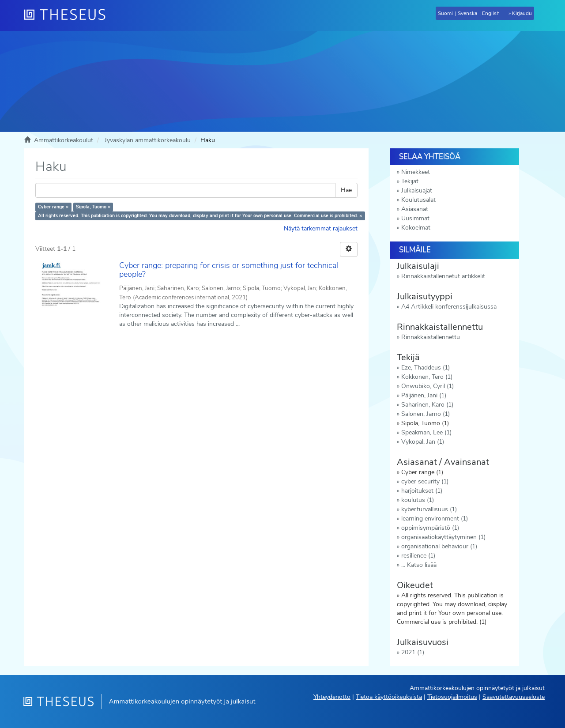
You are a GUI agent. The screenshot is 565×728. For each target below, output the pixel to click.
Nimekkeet (416, 172)
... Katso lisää (419, 565)
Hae (346, 190)
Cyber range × (53, 207)
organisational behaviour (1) (439, 546)
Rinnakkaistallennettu (431, 337)
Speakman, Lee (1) (426, 432)
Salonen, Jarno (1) (426, 414)
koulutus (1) (418, 500)
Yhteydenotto (332, 697)
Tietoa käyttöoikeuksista (389, 697)
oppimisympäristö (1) (430, 528)
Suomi (445, 13)
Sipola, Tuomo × (93, 207)
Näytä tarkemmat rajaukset (321, 228)
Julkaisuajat (417, 190)
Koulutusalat (418, 200)
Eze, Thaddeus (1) (426, 368)
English (491, 13)
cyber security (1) (425, 481)
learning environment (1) (435, 519)
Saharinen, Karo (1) (427, 405)
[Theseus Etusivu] (68, 15)
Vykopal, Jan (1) (423, 442)
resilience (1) (418, 556)
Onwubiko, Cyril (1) (428, 386)
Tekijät (410, 181)
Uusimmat (415, 218)
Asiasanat (415, 209)
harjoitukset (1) (422, 491)
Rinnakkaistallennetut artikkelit (443, 276)
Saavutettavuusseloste (514, 697)
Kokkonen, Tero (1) (427, 377)
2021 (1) (413, 652)
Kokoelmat (416, 228)
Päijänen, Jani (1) (424, 395)
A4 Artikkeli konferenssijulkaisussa (449, 307)
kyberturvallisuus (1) (429, 509)
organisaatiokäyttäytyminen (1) (443, 537)
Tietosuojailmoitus (452, 697)
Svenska (467, 13)
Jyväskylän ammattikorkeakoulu (148, 140)
